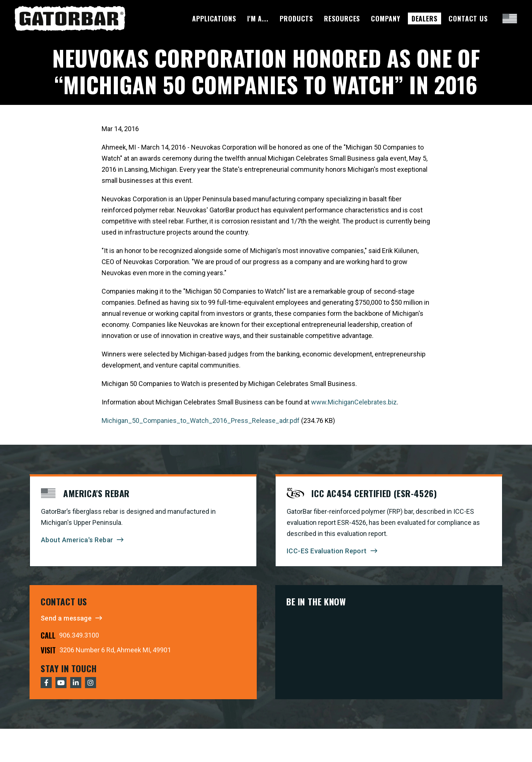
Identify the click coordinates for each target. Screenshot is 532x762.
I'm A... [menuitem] (258, 18)
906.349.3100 (79, 635)
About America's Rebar (77, 540)
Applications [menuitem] (214, 18)
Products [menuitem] (296, 18)
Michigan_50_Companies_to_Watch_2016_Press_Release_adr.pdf (201, 421)
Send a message (66, 618)
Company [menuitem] (386, 18)
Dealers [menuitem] (424, 18)
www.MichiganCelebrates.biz (354, 402)
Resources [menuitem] (342, 18)
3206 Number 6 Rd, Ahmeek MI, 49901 (115, 650)
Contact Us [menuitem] (468, 18)
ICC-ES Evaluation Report (327, 551)
